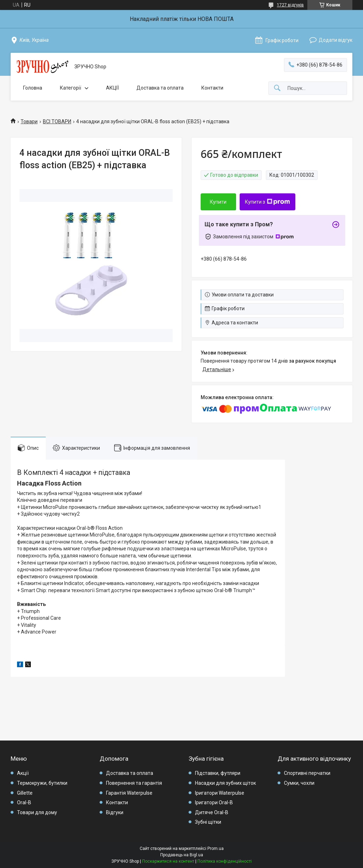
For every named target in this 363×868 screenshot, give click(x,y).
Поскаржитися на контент (168, 861)
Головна (33, 88)
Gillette (25, 793)
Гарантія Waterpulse (129, 793)
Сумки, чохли (299, 783)
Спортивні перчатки (307, 773)
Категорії (71, 88)
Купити (218, 202)
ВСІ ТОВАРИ (57, 121)
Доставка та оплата (160, 88)
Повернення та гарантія (134, 783)
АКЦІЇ (112, 88)
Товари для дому (37, 812)
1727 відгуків (290, 5)
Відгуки (115, 812)
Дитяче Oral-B (212, 812)
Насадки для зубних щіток (225, 783)
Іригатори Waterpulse (220, 793)
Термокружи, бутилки (42, 783)
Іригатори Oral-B (214, 802)
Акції (23, 773)
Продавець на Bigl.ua (182, 855)
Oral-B (24, 802)
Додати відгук (336, 40)
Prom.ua (216, 849)
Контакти (212, 88)
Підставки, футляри (218, 773)
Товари (29, 121)
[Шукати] (277, 88)
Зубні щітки (208, 822)
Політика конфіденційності (225, 861)
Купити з (267, 202)
